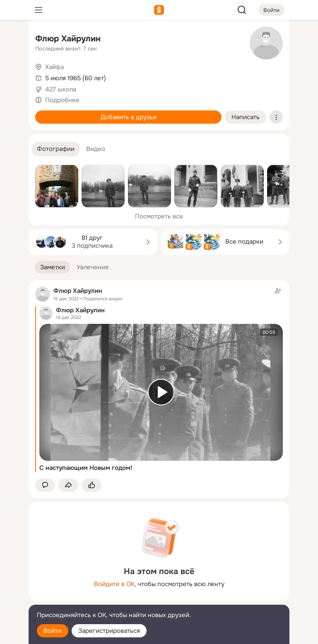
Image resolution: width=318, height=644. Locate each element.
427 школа (61, 89)
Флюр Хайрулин (68, 39)
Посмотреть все (159, 216)
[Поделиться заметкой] (68, 485)
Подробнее (62, 100)
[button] (56, 149)
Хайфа (54, 67)
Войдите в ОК (114, 584)
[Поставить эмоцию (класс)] (92, 485)
